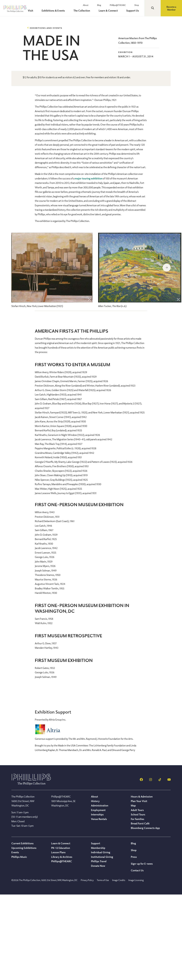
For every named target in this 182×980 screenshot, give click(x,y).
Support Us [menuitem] (135, 11)
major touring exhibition (89, 264)
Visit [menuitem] (45, 11)
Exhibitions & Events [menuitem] (65, 11)
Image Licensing (136, 965)
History (95, 886)
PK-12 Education (61, 933)
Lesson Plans (58, 938)
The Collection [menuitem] (90, 11)
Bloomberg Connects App (145, 913)
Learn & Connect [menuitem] (114, 11)
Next (167, 353)
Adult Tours (137, 895)
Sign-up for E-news (142, 949)
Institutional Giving (102, 942)
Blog (107, 5)
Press (134, 942)
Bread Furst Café (140, 909)
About (97, 5)
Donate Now (98, 951)
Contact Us (137, 956)
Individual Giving (101, 938)
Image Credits (119, 965)
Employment (98, 895)
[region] (52, 357)
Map (133, 891)
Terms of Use (103, 965)
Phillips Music (19, 942)
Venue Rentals (99, 904)
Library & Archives (62, 942)
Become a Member (171, 8)
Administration (100, 891)
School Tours (138, 900)
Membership (98, 933)
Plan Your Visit (139, 886)
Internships (97, 900)
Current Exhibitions (22, 929)
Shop (139, 5)
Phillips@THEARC (123, 5)
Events (15, 938)
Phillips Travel (99, 947)
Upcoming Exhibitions (24, 933)
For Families (137, 904)
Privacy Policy (87, 965)
